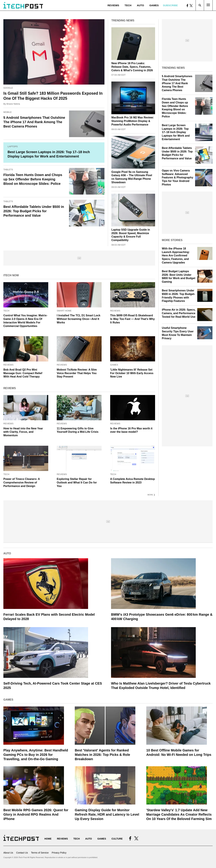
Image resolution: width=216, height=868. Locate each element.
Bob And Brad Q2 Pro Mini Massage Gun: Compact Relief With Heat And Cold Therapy (23, 373)
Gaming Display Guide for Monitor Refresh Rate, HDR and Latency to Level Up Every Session (107, 814)
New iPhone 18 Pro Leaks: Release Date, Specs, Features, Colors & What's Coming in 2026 (132, 67)
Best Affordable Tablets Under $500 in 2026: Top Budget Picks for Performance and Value (34, 211)
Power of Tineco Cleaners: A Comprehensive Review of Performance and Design (22, 483)
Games (154, 5)
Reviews (113, 5)
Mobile (8, 112)
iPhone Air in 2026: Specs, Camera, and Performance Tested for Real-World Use (179, 313)
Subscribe (170, 5)
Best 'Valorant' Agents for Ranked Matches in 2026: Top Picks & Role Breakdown (102, 755)
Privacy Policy (59, 853)
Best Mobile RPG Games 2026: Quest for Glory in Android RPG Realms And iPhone (36, 814)
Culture (117, 839)
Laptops (13, 146)
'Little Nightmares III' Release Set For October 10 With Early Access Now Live (132, 373)
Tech (128, 5)
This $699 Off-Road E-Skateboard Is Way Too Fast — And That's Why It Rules (133, 319)
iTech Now (11, 275)
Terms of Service (40, 853)
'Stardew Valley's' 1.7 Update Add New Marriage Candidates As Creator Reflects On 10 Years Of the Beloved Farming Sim (179, 814)
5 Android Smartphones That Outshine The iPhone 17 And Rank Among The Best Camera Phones (34, 122)
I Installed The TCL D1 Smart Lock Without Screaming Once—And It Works (78, 319)
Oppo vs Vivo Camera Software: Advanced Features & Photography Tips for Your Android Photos (178, 178)
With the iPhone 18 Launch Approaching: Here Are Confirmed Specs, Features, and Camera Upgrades (176, 256)
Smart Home (64, 311)
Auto (140, 5)
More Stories (172, 240)
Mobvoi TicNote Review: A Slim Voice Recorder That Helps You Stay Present (77, 373)
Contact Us (22, 853)
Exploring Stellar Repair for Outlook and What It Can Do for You (77, 483)
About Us (8, 853)
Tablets (8, 170)
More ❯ (151, 495)
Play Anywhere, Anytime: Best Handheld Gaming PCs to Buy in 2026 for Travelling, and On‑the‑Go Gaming (36, 755)
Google (8, 88)
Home (48, 839)
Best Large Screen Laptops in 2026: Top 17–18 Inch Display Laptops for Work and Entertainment (176, 132)
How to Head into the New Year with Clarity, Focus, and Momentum (23, 432)
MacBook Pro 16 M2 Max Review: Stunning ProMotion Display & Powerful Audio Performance (133, 121)
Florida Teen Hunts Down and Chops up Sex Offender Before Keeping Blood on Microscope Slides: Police (33, 179)
